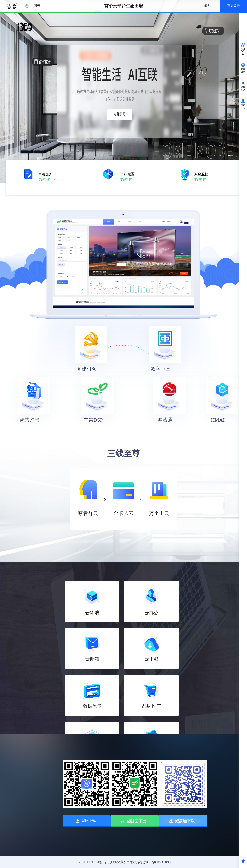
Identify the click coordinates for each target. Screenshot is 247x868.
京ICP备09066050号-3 (158, 862)
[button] (112, 156)
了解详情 (50, 179)
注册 (207, 5)
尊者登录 (234, 6)
